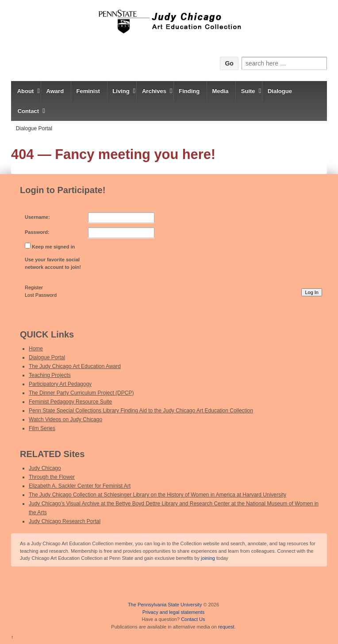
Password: (37, 232)
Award (55, 91)
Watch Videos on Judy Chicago (65, 419)
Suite (248, 91)
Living (121, 91)
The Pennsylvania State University (165, 605)
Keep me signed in (53, 247)
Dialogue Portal (34, 128)
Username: (37, 217)
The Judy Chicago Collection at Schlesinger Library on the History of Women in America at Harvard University (157, 495)
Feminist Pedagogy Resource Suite (70, 402)
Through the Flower (52, 477)
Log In (312, 292)
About (26, 91)
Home (36, 349)
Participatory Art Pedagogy (60, 384)
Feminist (88, 91)
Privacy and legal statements (174, 612)
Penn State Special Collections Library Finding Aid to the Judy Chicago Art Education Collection (141, 411)
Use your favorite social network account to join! (53, 263)
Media (221, 91)
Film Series (42, 428)
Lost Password (41, 295)
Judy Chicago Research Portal (65, 521)
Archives (154, 91)
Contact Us (193, 619)
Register (34, 287)
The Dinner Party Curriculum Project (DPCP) (81, 393)
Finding (189, 91)
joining (208, 558)
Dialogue (280, 91)
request (226, 627)
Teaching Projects (50, 375)
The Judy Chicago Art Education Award (75, 366)
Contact (28, 111)
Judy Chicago (45, 468)
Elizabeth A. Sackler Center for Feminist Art (80, 486)
